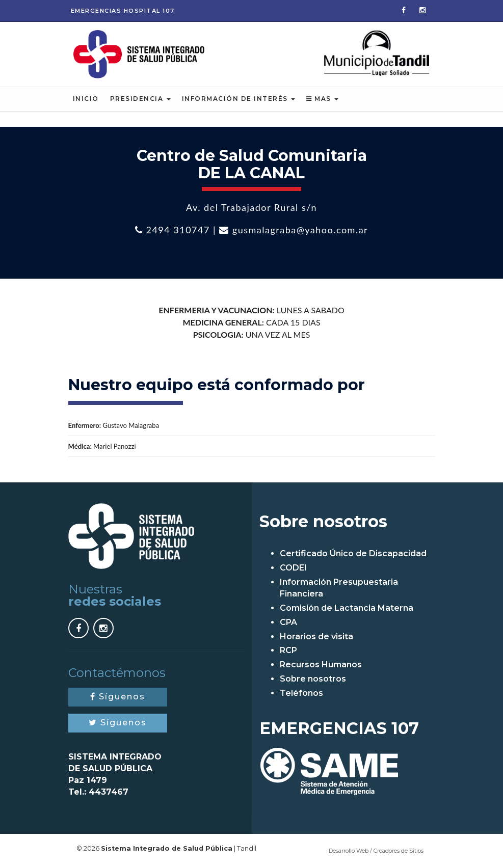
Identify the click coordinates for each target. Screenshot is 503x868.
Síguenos (118, 698)
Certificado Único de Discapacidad (353, 554)
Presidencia (140, 100)
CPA (288, 623)
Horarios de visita (316, 637)
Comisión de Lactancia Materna (347, 608)
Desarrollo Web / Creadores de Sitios (376, 851)
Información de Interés (239, 100)
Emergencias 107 (123, 11)
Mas (322, 100)
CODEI (293, 569)
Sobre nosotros (313, 680)
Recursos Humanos (321, 666)
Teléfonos (301, 694)
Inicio (86, 100)
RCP (288, 651)
